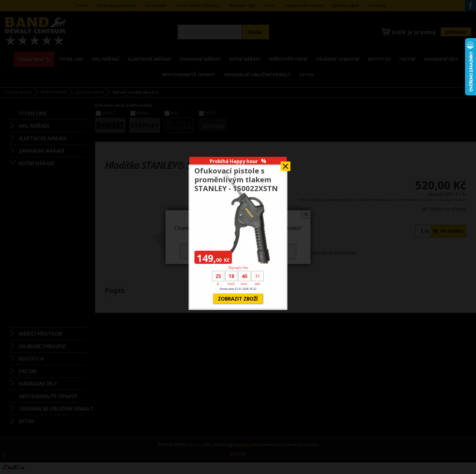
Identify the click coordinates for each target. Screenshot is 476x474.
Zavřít (286, 164)
